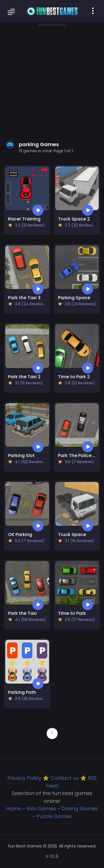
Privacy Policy (24, 778)
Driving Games (80, 809)
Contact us (65, 778)
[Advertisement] (52, 80)
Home (14, 809)
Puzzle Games (54, 816)
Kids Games (41, 809)
